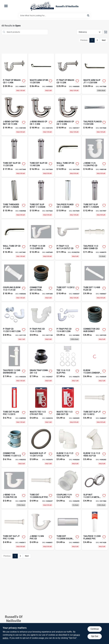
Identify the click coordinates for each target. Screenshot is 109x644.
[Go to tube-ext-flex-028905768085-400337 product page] (68, 281)
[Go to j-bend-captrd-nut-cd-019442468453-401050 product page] (14, 115)
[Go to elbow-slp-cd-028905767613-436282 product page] (95, 447)
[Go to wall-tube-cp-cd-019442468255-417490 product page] (68, 157)
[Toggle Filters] (106, 32)
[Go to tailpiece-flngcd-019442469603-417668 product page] (95, 115)
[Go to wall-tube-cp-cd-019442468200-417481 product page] (14, 240)
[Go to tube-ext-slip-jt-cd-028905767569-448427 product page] (95, 405)
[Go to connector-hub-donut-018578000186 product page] (95, 323)
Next (104, 40)
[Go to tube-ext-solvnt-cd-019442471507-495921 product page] (68, 530)
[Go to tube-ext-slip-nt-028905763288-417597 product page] (95, 198)
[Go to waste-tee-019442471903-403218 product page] (41, 405)
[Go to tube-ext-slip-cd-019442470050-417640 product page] (14, 157)
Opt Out (95, 636)
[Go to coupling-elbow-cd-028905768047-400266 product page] (14, 281)
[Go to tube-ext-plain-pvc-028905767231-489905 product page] (14, 405)
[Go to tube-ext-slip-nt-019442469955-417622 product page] (41, 198)
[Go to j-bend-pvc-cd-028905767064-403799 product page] (14, 488)
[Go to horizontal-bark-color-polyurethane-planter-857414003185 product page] (41, 115)
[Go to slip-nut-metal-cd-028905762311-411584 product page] (95, 488)
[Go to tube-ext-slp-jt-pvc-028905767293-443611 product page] (14, 530)
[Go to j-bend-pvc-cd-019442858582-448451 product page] (41, 530)
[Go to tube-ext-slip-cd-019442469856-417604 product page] (41, 157)
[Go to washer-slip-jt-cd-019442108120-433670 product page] (41, 447)
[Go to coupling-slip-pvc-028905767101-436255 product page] (68, 488)
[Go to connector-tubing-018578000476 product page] (14, 447)
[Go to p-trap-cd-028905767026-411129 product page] (14, 323)
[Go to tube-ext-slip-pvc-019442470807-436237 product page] (41, 488)
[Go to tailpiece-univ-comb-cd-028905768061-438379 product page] (95, 240)
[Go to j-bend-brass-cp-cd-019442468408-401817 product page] (68, 115)
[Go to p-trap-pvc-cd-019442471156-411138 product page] (41, 323)
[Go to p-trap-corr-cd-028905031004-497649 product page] (41, 240)
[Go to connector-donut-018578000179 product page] (41, 281)
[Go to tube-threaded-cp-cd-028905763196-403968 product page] (14, 198)
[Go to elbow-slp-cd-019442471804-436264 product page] (68, 447)
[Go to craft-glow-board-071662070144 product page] (68, 198)
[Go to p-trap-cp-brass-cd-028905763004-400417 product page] (14, 74)
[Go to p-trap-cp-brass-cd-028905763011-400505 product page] (68, 74)
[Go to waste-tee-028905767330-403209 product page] (68, 405)
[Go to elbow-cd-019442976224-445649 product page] (95, 364)
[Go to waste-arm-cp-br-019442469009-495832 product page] (41, 74)
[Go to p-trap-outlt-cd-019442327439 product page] (68, 240)
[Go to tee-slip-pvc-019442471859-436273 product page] (68, 364)
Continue (95, 629)
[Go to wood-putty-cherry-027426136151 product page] (68, 323)
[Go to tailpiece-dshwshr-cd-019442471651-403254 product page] (14, 364)
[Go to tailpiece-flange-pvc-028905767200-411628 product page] (95, 530)
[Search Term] (54, 16)
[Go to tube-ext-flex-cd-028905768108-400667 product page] (95, 281)
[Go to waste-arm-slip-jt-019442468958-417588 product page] (95, 74)
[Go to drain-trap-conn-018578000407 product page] (41, 364)
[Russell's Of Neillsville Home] (42, 6)
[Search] (88, 15)
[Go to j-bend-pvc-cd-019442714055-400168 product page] (95, 157)
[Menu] (6, 6)
